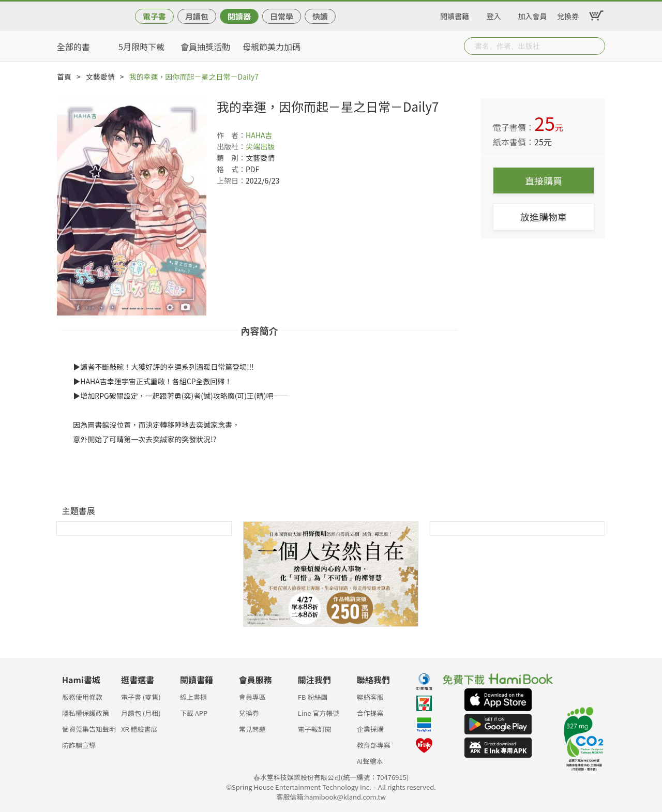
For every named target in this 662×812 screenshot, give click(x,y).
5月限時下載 (141, 47)
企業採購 (370, 729)
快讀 (320, 16)
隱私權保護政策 (86, 713)
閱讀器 (239, 16)
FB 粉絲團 (313, 697)
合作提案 (370, 713)
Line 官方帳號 (319, 713)
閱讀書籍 (455, 14)
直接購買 (544, 181)
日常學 (282, 16)
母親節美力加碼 (272, 47)
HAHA (255, 135)
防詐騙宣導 (79, 745)
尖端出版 (260, 146)
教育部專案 (374, 745)
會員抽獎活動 (205, 47)
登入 (494, 14)
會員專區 (252, 697)
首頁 (64, 77)
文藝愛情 (100, 77)
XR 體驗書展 (139, 729)
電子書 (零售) (141, 697)
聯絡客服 (370, 697)
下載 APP (194, 713)
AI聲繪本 (370, 761)
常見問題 (252, 729)
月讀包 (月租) (141, 713)
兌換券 (568, 14)
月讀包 (197, 16)
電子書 (154, 16)
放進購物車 (544, 217)
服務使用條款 (82, 697)
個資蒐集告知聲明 (89, 729)
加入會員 (533, 14)
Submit (596, 46)
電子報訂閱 (315, 729)
